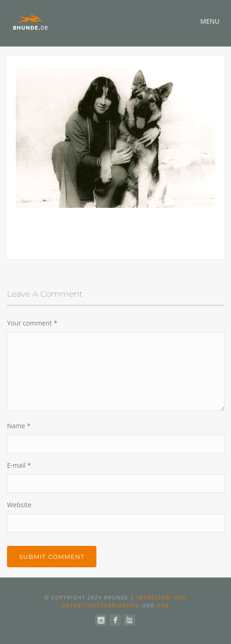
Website (19, 505)
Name (19, 426)
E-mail (19, 465)
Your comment (32, 323)
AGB (163, 605)
